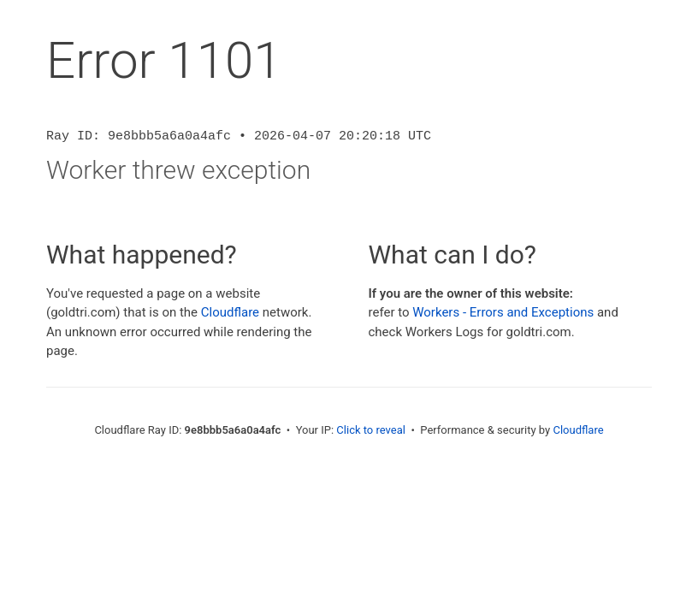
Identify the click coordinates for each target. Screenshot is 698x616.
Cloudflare (230, 312)
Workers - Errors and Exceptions (503, 312)
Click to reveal (371, 430)
